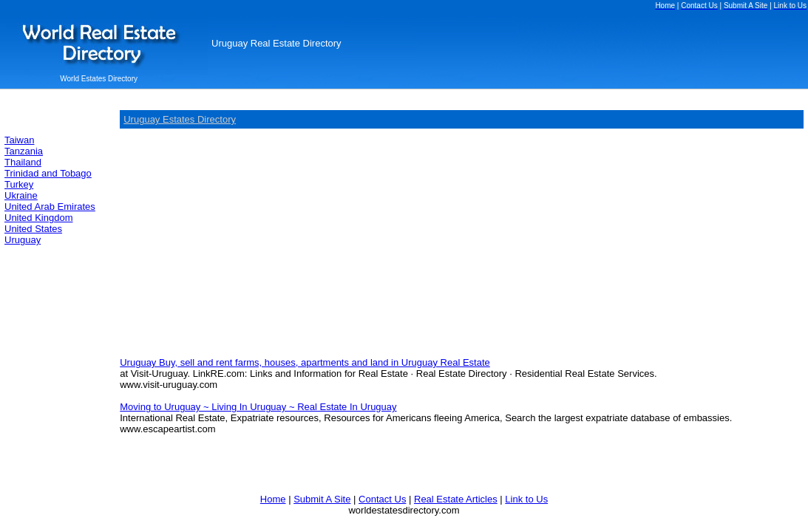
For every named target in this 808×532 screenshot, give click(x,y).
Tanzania (24, 151)
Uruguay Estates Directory (180, 119)
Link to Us (526, 499)
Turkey (19, 184)
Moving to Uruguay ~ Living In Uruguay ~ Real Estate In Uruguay (258, 407)
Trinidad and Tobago (48, 173)
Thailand (23, 162)
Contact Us (382, 499)
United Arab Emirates (50, 207)
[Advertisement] (244, 242)
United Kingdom (39, 218)
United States (33, 229)
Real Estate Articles (456, 499)
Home (273, 499)
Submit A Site (322, 499)
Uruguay (23, 240)
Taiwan (19, 140)
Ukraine (21, 195)
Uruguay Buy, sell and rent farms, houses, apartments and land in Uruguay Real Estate (305, 362)
